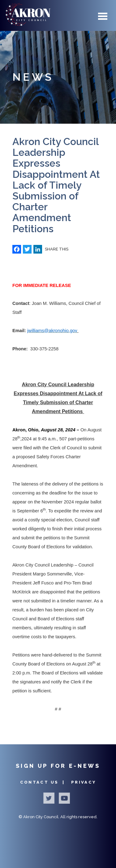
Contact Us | (43, 782)
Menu (103, 16)
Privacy (84, 782)
